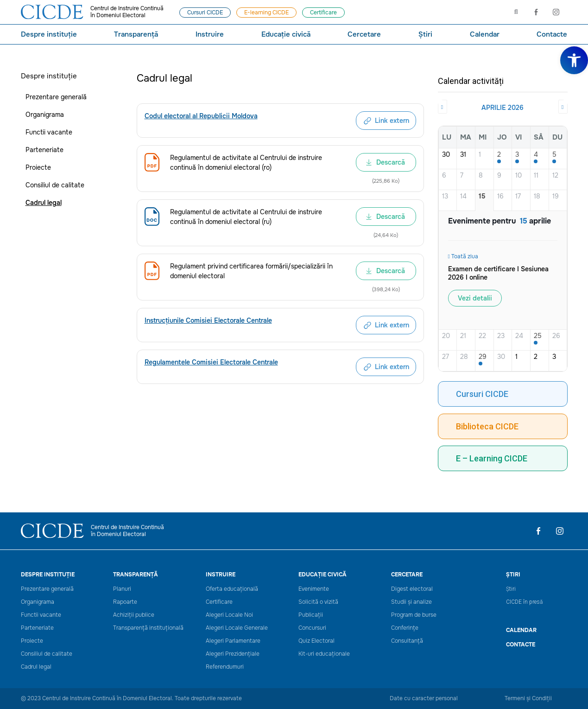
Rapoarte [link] (125, 602)
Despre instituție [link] (49, 34)
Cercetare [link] (364, 34)
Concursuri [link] (312, 628)
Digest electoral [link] (412, 589)
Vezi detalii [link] (475, 298)
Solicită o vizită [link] (318, 602)
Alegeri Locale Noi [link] (229, 615)
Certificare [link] (219, 602)
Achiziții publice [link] (134, 615)
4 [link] (536, 155)
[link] (574, 60)
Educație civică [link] (286, 34)
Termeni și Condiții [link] (528, 698)
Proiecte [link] (38, 167)
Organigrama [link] (45, 115)
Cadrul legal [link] (44, 203)
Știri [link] (425, 34)
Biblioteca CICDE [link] (487, 426)
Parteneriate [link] (44, 150)
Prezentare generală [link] (56, 97)
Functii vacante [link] (49, 132)
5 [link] (554, 155)
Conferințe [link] (405, 628)
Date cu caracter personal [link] (424, 698)
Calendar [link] (485, 34)
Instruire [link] (210, 34)
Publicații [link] (311, 615)
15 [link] (482, 196)
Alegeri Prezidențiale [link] (233, 654)
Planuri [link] (122, 589)
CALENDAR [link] (521, 630)
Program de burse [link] (414, 615)
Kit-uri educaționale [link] (324, 654)
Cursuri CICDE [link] (482, 394)
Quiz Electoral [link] (316, 641)
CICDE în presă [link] (524, 602)
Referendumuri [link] (225, 667)
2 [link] (499, 155)
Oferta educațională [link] (232, 589)
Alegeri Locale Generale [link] (237, 628)
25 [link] (538, 336)
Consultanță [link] (407, 641)
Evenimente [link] (314, 589)
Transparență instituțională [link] (148, 628)
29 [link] (483, 357)
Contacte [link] (552, 34)
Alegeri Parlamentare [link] (233, 641)
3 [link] (517, 155)
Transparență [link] (136, 34)
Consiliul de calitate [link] (55, 185)
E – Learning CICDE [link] (492, 458)
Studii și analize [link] (411, 602)
